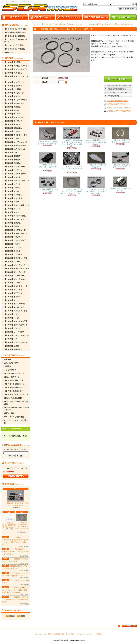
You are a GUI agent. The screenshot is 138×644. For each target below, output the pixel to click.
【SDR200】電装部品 (12, 223)
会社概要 (8, 359)
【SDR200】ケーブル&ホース (16, 142)
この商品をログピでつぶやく (118, 104)
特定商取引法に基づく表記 (64, 634)
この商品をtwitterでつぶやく (117, 101)
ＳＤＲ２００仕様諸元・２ (15, 388)
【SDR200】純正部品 (12, 163)
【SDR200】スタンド (12, 177)
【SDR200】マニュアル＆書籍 (16, 311)
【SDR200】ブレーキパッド (15, 272)
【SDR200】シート (12, 153)
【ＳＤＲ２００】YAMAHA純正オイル (17, 41)
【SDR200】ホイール (12, 297)
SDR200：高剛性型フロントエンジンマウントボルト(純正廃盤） (96, 136)
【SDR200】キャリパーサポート (17, 269)
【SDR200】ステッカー (13, 184)
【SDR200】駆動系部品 (13, 128)
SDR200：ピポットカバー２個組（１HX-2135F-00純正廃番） (96, 185)
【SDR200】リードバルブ (14, 332)
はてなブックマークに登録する (119, 111)
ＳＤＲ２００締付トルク (14, 391)
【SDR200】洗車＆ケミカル (15, 146)
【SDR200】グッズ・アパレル (16, 342)
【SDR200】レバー (12, 339)
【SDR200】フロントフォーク (16, 286)
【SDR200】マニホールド (14, 307)
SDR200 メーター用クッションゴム (120, 184)
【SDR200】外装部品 (12, 107)
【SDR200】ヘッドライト (14, 290)
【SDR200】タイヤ (12, 202)
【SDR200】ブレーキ (12, 262)
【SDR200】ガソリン (12, 114)
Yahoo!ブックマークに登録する (119, 107)
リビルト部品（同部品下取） (15, 32)
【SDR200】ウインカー (13, 86)
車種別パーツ (9, 52)
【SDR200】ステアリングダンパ (17, 181)
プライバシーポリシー (85, 634)
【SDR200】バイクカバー (14, 237)
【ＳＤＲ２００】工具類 (14, 45)
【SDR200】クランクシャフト (16, 135)
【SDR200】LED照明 (12, 89)
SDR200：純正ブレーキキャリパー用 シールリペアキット (109, 24)
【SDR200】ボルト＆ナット (15, 304)
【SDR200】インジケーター (15, 82)
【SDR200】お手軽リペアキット (17, 66)
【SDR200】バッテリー (13, 244)
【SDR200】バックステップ (15, 240)
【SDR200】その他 (12, 346)
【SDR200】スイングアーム (15, 167)
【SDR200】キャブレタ (13, 121)
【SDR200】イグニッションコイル (17, 78)
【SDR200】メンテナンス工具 (16, 321)
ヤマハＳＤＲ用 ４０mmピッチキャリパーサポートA (48, 136)
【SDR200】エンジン (12, 96)
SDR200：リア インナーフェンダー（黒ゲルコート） (48, 161)
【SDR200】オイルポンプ (14, 103)
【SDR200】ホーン (12, 300)
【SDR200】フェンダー (13, 255)
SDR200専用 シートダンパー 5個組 (48, 184)
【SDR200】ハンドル (12, 248)
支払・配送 (47, 634)
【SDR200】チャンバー (13, 212)
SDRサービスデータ (12, 377)
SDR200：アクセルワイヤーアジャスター (120, 160)
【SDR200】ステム (12, 191)
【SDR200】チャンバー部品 (15, 216)
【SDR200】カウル (12, 110)
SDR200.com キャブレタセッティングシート (17, 409)
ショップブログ (10, 370)
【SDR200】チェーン (12, 209)
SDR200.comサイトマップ (14, 373)
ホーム (36, 24)
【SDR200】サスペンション (15, 149)
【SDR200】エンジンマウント (16, 100)
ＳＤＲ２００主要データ (14, 380)
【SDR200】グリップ (12, 139)
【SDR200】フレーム (12, 283)
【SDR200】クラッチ (12, 131)
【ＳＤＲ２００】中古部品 (15, 49)
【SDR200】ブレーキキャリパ (16, 265)
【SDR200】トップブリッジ (15, 230)
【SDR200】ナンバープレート (16, 233)
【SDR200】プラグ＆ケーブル (16, 258)
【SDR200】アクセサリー (14, 73)
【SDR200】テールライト (14, 219)
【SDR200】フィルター (13, 251)
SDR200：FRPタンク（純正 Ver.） (96, 160)
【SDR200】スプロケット (14, 195)
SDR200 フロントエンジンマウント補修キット (16, 498)
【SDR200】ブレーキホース (15, 276)
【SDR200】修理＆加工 (13, 350)
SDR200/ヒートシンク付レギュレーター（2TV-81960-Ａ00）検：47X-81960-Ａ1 (16, 590)
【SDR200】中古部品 (12, 62)
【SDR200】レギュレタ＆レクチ (17, 335)
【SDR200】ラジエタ (12, 328)
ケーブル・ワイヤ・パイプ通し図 (16, 422)
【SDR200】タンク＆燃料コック (17, 205)
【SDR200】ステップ (12, 188)
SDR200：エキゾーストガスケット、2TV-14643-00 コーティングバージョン (22, 523)
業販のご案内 (9, 413)
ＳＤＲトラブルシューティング (16, 394)
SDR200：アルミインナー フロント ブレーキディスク (72, 162)
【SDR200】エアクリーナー (15, 93)
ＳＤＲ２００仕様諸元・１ (15, 384)
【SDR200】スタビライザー (15, 174)
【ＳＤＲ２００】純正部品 (15, 36)
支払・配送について (12, 363)
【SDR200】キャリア (12, 124)
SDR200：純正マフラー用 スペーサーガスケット (120, 135)
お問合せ (8, 366)
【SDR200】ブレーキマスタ (15, 279)
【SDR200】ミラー (12, 314)
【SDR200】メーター (12, 318)
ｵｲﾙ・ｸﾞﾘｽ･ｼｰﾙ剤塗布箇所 (14, 417)
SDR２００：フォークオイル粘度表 (16, 403)
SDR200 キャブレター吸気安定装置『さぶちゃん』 (9, 521)
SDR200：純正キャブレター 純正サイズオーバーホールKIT (15, 599)
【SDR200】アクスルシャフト (16, 69)
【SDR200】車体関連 (12, 160)
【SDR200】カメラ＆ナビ (14, 117)
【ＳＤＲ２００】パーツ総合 (15, 29)
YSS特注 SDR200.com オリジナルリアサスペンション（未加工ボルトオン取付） (72, 137)
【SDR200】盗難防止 (12, 226)
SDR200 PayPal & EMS (13, 398)
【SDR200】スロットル (13, 198)
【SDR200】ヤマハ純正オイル (16, 325)
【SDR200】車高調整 (12, 156)
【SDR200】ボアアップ (13, 293)
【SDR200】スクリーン (13, 170)
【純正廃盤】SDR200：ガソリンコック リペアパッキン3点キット (15, 552)
